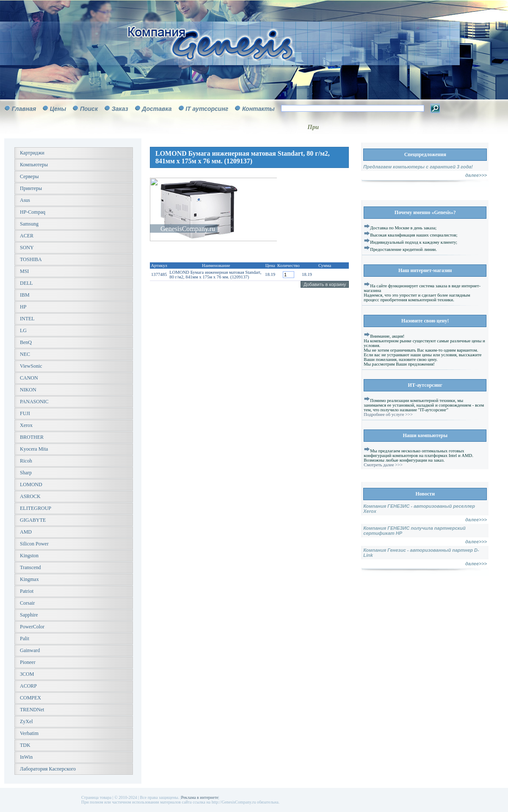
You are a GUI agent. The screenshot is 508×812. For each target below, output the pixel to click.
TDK (25, 745)
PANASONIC (34, 402)
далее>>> (476, 175)
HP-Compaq (33, 212)
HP (23, 307)
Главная (24, 109)
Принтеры (31, 188)
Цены (58, 109)
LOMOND (31, 484)
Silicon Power (34, 544)
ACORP (28, 686)
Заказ (120, 109)
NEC (25, 354)
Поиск (89, 109)
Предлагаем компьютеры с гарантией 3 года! (418, 167)
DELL (26, 283)
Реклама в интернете (200, 797)
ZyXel (26, 721)
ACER (27, 236)
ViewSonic (31, 366)
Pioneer (28, 662)
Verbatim (29, 733)
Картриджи (32, 153)
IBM (25, 295)
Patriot (27, 591)
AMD (26, 532)
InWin (26, 757)
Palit (25, 639)
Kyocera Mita (34, 449)
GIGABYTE (33, 520)
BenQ (26, 342)
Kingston (29, 556)
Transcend (30, 567)
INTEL (27, 319)
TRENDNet (32, 710)
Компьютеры (34, 165)
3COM (27, 674)
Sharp (26, 473)
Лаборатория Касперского (48, 769)
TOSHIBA (31, 259)
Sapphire (29, 615)
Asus (25, 200)
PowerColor (32, 627)
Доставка (157, 109)
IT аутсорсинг (207, 109)
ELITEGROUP (36, 508)
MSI (24, 271)
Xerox (26, 425)
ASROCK (30, 496)
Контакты (258, 109)
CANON (29, 378)
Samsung (29, 224)
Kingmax (29, 579)
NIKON (28, 390)
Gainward (30, 650)
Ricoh (26, 461)
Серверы (29, 176)
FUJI (25, 413)
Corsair (27, 603)
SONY (27, 248)
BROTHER (32, 437)
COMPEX (30, 698)
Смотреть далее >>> (383, 465)
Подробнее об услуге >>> (388, 414)
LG (23, 330)
